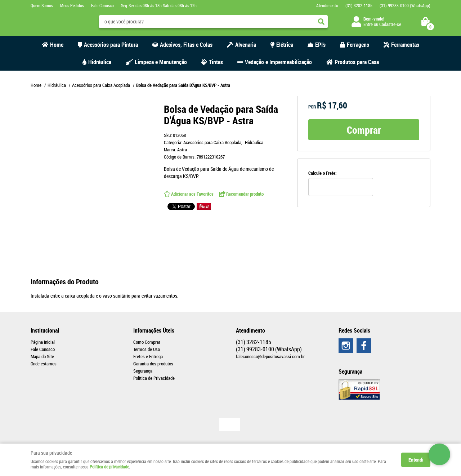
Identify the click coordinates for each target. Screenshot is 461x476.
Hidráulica (100, 62)
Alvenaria (246, 45)
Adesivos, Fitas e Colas (186, 45)
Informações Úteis (154, 330)
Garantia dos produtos (153, 364)
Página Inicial (43, 342)
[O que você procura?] (321, 22)
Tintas (216, 62)
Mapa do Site (42, 356)
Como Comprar (147, 342)
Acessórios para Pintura (111, 45)
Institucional (45, 330)
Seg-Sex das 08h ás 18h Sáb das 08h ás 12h (159, 5)
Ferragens (358, 45)
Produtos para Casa (357, 62)
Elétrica (285, 45)
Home (57, 45)
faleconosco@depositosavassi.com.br (270, 356)
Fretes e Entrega (148, 356)
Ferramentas (405, 45)
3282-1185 (359, 5)
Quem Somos (42, 5)
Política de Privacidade (154, 378)
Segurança (143, 371)
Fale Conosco (102, 5)
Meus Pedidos (72, 5)
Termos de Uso (147, 349)
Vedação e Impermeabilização (278, 62)
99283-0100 (405, 5)
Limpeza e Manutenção (161, 62)
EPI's (320, 45)
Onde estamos (44, 364)
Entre (368, 24)
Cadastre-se (390, 24)
